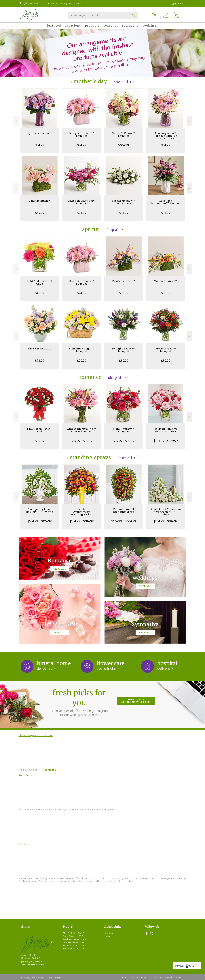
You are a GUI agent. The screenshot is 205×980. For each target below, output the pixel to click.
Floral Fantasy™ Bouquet (124, 430)
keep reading (49, 770)
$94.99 (82, 213)
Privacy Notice (144, 977)
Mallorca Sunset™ (166, 281)
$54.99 (40, 361)
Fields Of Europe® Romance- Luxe (166, 430)
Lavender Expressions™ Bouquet (166, 202)
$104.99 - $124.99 (40, 521)
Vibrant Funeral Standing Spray (124, 511)
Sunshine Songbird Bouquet (82, 350)
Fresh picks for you (79, 702)
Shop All (121, 82)
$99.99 (40, 441)
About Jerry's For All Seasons (36, 735)
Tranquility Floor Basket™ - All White (40, 511)
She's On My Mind (40, 349)
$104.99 (124, 145)
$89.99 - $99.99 (124, 441)
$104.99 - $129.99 (166, 441)
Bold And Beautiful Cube (40, 282)
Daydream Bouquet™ (40, 133)
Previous (16, 121)
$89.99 (124, 293)
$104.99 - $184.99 (82, 521)
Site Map (179, 977)
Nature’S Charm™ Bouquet (124, 135)
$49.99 (40, 293)
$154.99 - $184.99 (166, 521)
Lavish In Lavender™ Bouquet (82, 202)
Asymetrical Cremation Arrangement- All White (166, 512)
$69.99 (40, 213)
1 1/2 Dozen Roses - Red (40, 430)
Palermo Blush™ (40, 201)
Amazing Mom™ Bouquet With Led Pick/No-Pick (166, 136)
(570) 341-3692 (31, 3)
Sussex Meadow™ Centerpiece (124, 202)
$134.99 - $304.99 (124, 521)
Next (189, 121)
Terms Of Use (128, 977)
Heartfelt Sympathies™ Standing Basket (82, 512)
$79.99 (82, 361)
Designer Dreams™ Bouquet (82, 135)
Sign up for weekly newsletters (136, 701)
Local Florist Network (163, 977)
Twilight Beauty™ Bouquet (124, 350)
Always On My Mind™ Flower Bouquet (82, 430)
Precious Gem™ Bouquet (166, 350)
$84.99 (40, 145)
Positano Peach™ (124, 281)
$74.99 (82, 145)
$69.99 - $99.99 (82, 441)
